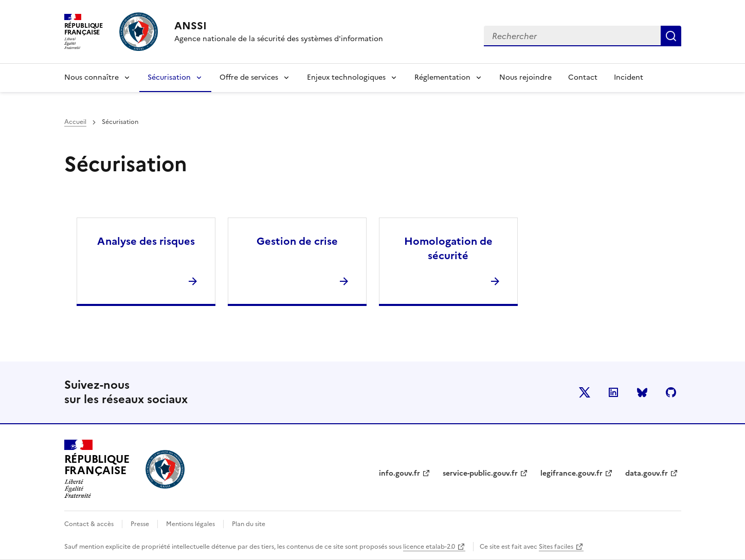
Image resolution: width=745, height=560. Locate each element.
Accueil (75, 122)
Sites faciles (556, 547)
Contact (583, 77)
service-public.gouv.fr (480, 473)
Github (671, 392)
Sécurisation (169, 77)
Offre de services (249, 77)
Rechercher (671, 36)
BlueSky (642, 392)
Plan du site (249, 524)
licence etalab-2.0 (429, 547)
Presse (140, 524)
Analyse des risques (146, 241)
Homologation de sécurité (448, 248)
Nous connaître (92, 77)
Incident (629, 77)
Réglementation (442, 77)
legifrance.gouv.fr (571, 473)
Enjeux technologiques (346, 77)
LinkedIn (613, 392)
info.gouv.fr (399, 473)
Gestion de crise (297, 241)
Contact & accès (89, 524)
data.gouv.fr (647, 473)
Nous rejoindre (525, 77)
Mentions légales (190, 524)
